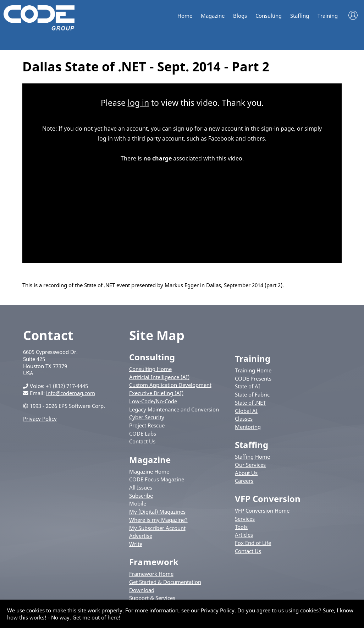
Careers (244, 481)
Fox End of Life (253, 543)
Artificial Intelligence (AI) (159, 377)
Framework (154, 562)
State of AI (247, 386)
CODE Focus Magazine (157, 479)
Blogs (240, 16)
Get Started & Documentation (165, 582)
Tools (241, 527)
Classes (244, 419)
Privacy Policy (40, 419)
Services (245, 519)
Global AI (246, 411)
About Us (246, 473)
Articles (244, 535)
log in (138, 103)
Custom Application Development (170, 385)
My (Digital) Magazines (157, 512)
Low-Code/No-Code (153, 401)
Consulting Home (150, 369)
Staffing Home (252, 457)
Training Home (253, 370)
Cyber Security (147, 417)
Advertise (141, 536)
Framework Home (151, 574)
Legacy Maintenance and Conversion (174, 409)
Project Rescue (147, 425)
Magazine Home (149, 471)
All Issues (141, 487)
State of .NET (250, 403)
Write (136, 544)
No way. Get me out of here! (86, 617)
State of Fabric (252, 394)
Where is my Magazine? (158, 520)
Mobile (138, 503)
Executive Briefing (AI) (156, 393)
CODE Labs (143, 433)
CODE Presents (253, 378)
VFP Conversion (268, 499)
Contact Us (142, 441)
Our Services (250, 465)
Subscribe (141, 496)
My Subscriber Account (157, 528)
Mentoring (248, 427)
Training (328, 16)
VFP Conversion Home (262, 510)
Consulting (269, 16)
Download (142, 590)
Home (185, 16)
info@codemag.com (71, 393)
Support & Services (152, 598)
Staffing (300, 16)
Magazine (213, 16)
